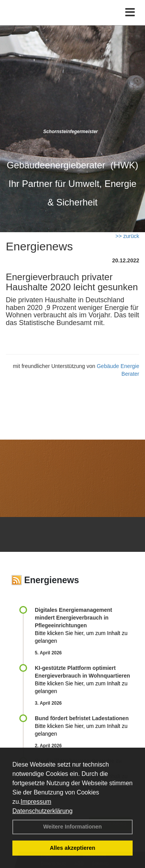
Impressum (36, 802)
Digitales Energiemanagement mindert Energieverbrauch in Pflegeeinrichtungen (73, 618)
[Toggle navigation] (130, 13)
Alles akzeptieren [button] (73, 848)
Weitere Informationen (73, 827)
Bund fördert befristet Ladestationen (82, 718)
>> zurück (127, 236)
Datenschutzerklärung (43, 811)
